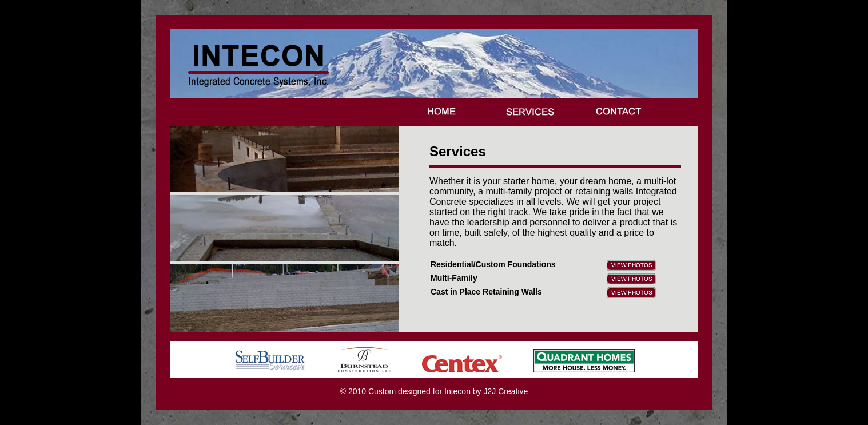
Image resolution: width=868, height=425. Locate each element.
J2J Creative (505, 391)
